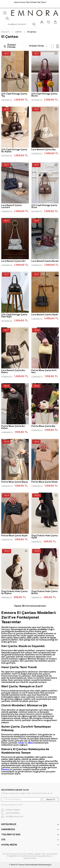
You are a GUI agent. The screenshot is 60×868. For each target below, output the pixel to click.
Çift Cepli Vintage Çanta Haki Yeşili (14, 316)
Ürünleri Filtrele (10, 46)
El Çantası (32, 32)
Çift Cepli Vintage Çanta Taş (14, 95)
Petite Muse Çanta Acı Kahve (13, 428)
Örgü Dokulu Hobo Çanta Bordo (44, 593)
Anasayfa (5, 32)
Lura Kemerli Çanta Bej (43, 150)
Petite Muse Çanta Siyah (14, 536)
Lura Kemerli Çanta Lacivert (11, 207)
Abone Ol (51, 799)
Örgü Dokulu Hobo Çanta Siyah (44, 537)
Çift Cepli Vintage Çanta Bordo (44, 95)
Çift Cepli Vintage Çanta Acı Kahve (14, 151)
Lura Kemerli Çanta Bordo (45, 261)
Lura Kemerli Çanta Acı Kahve (13, 372)
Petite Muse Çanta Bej (43, 426)
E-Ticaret (21, 865)
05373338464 (10, 814)
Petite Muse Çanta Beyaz (15, 482)
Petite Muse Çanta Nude (44, 482)
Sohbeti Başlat (11, 810)
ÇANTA (18, 32)
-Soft (12, 865)
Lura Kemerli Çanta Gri (13, 261)
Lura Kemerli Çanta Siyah (45, 315)
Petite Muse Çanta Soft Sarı (44, 372)
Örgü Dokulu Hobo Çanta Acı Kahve (14, 593)
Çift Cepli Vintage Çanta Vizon (44, 207)
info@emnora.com (12, 817)
